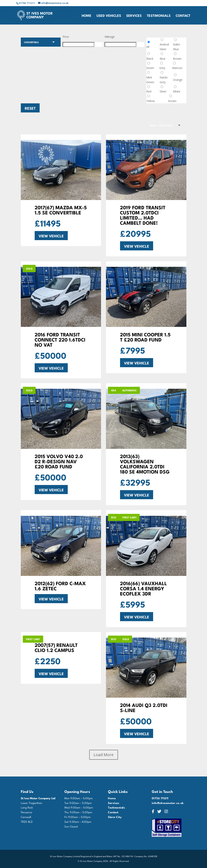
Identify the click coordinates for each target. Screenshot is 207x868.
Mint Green (150, 80)
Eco (114, 517)
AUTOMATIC (129, 390)
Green (150, 68)
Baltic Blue (177, 47)
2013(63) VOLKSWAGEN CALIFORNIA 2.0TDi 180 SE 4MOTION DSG (145, 464)
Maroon (177, 68)
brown (172, 101)
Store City (115, 817)
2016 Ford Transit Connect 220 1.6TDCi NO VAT (60, 339)
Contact (183, 16)
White (177, 91)
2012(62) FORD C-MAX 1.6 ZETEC (60, 585)
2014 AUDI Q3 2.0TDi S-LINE (144, 707)
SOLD (29, 268)
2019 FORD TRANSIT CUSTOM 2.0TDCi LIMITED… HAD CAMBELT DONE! (143, 215)
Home (86, 16)
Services (134, 16)
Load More (103, 755)
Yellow (151, 101)
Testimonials (159, 16)
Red (149, 91)
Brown (177, 59)
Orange (178, 80)
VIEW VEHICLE (51, 236)
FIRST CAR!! (129, 517)
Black (150, 59)
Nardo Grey (164, 80)
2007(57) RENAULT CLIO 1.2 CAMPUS (56, 647)
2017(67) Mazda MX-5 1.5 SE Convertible (61, 210)
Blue (163, 59)
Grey (162, 68)
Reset (30, 108)
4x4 (114, 390)
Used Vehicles (109, 16)
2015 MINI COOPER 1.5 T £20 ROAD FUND (145, 337)
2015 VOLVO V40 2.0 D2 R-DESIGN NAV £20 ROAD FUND (59, 461)
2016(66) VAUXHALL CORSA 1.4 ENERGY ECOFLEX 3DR (144, 588)
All (148, 47)
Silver (163, 91)
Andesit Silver (164, 47)
